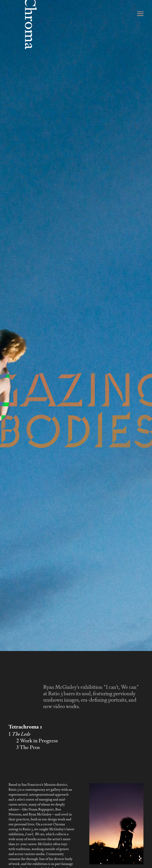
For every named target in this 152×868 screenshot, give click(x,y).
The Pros (30, 747)
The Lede (21, 734)
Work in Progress (39, 741)
